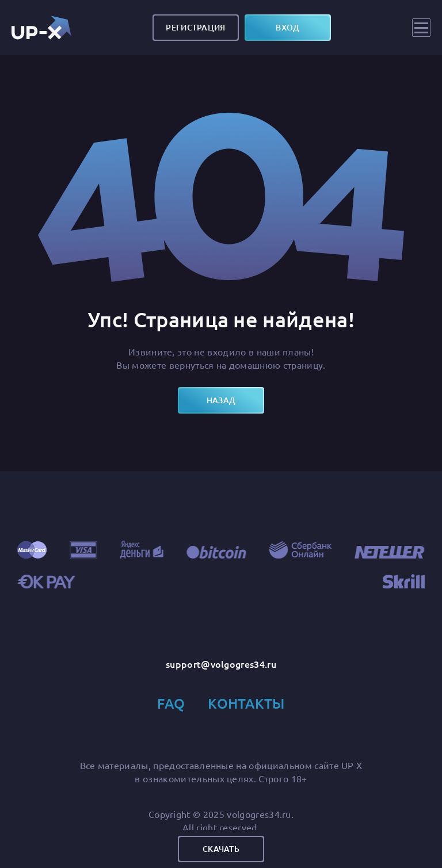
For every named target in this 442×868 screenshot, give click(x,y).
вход (287, 27)
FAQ (171, 703)
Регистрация (195, 27)
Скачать (221, 849)
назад (221, 400)
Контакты (246, 703)
